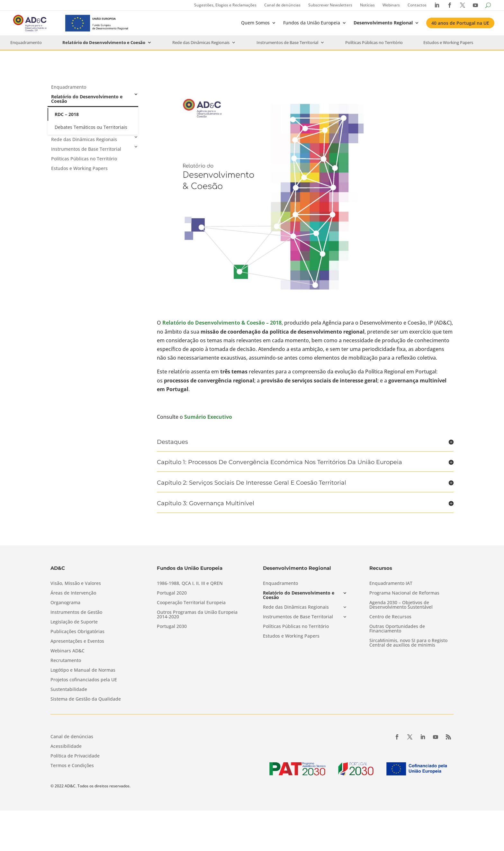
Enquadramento (26, 43)
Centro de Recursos (390, 617)
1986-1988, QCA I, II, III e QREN (190, 584)
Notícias (367, 5)
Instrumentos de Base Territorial (287, 43)
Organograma (65, 603)
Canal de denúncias (282, 5)
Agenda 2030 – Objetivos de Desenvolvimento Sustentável (401, 605)
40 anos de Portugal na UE (460, 23)
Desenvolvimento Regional (383, 23)
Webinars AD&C (67, 651)
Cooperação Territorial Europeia (191, 603)
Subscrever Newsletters (330, 5)
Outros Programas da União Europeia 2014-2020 (197, 615)
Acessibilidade (66, 747)
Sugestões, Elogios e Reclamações (225, 5)
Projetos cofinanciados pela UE (84, 680)
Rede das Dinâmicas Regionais (201, 43)
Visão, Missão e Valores (76, 584)
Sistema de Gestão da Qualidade (86, 699)
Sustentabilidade (69, 690)
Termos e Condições (72, 766)
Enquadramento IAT (391, 584)
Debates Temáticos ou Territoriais (91, 127)
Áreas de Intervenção (73, 593)
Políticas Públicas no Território (374, 43)
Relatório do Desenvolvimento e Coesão (104, 43)
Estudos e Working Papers (448, 43)
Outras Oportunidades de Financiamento (397, 629)
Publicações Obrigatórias (77, 632)
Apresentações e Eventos (77, 641)
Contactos (417, 5)
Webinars (391, 5)
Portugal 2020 (172, 593)
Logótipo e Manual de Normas (83, 670)
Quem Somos (255, 23)
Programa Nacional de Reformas (404, 593)
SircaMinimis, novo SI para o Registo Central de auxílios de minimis (408, 643)
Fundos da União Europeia (312, 23)
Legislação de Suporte (74, 622)
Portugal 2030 (172, 627)
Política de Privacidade (75, 756)
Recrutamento (66, 661)
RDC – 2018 (67, 114)
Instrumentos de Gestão (76, 613)
